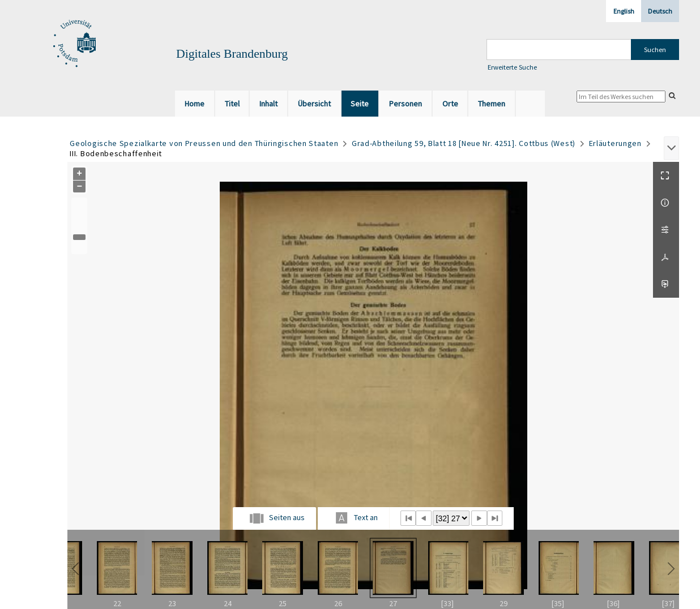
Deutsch (660, 11)
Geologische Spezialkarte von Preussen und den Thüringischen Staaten (204, 143)
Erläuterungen (615, 143)
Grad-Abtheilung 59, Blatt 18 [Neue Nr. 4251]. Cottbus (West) (464, 143)
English (624, 11)
